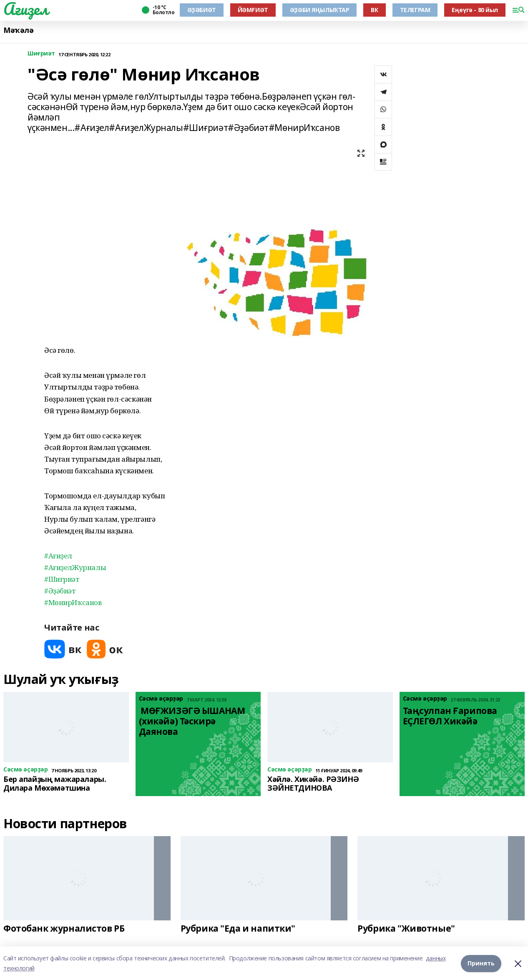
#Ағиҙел (58, 556)
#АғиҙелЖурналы (75, 567)
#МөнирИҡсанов (73, 602)
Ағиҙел (26, 9)
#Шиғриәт (62, 579)
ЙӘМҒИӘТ (253, 10)
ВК (374, 10)
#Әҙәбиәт (60, 591)
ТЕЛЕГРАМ (415, 10)
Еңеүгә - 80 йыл (475, 10)
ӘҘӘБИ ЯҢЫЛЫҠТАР (320, 10)
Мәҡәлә (18, 30)
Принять (481, 963)
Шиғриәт (41, 54)
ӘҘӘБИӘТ (202, 10)
